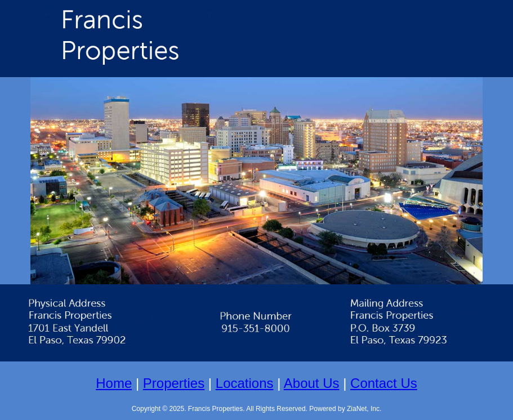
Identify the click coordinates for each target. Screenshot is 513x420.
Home (114, 383)
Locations (245, 383)
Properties (174, 383)
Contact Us (384, 383)
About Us (312, 383)
